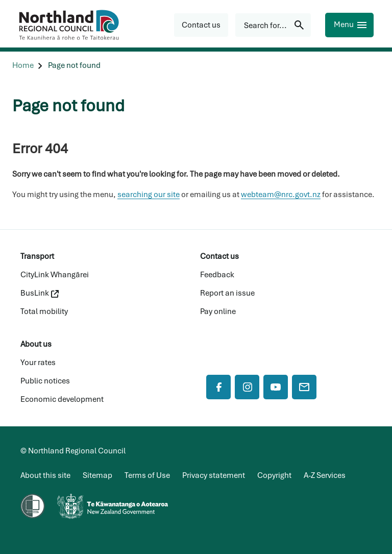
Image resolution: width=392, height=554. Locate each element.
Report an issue (227, 293)
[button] (201, 25)
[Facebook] (218, 387)
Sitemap (97, 475)
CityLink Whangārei (55, 275)
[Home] (23, 66)
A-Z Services (325, 475)
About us (36, 344)
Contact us (219, 256)
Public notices (45, 381)
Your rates (38, 363)
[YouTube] (276, 387)
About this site (45, 475)
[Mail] (304, 387)
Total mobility (44, 311)
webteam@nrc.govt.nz (281, 195)
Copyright (274, 475)
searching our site (149, 195)
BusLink (40, 293)
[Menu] (349, 25)
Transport (37, 256)
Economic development (62, 399)
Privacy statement (214, 475)
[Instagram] (247, 387)
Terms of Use (147, 475)
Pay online (218, 311)
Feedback (217, 275)
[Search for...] (273, 25)
